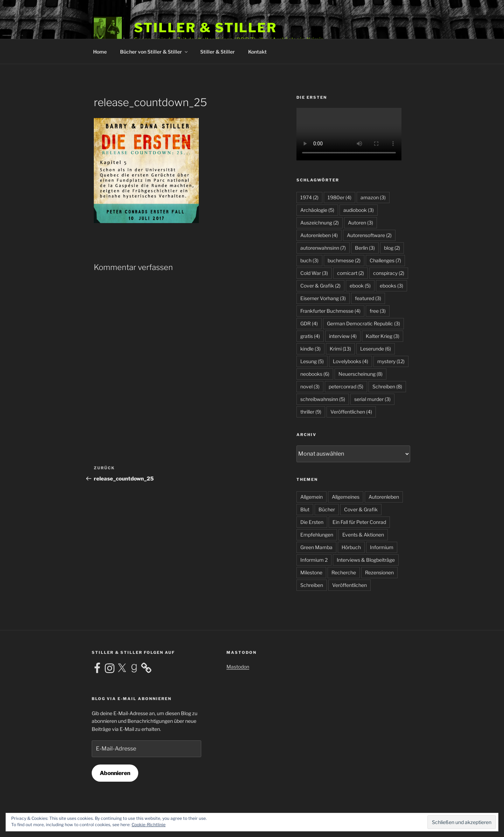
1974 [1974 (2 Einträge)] (309, 197)
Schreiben (312, 585)
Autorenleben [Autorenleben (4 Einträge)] (319, 235)
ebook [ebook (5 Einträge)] (360, 286)
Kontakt (257, 52)
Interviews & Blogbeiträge (366, 560)
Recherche (344, 572)
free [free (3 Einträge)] (378, 311)
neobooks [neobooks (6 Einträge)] (315, 374)
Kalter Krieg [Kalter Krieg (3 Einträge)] (383, 336)
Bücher (327, 509)
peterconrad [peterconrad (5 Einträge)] (346, 386)
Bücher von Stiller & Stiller (154, 52)
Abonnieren (115, 773)
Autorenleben (384, 497)
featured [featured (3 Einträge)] (368, 298)
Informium (382, 547)
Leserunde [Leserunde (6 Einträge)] (376, 349)
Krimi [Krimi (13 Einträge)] (340, 349)
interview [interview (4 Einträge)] (343, 336)
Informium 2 (314, 560)
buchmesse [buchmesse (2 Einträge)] (344, 260)
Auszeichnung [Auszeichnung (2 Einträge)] (320, 223)
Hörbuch (351, 547)
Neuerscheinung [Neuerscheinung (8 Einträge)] (360, 374)
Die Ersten (312, 522)
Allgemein (311, 497)
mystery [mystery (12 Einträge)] (391, 361)
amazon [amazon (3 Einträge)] (373, 197)
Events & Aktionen (363, 535)
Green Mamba (316, 547)
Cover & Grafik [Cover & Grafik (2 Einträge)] (320, 286)
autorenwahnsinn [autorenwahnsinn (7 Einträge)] (323, 248)
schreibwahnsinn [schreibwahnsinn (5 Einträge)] (323, 399)
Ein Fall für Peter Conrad (359, 522)
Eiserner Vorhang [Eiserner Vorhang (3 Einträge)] (323, 298)
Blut (305, 509)
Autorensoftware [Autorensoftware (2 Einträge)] (369, 235)
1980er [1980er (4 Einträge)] (339, 197)
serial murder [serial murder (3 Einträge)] (372, 399)
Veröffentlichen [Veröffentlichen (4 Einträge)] (351, 412)
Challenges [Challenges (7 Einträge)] (385, 260)
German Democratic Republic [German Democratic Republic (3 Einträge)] (363, 323)
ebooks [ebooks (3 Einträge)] (391, 286)
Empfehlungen (317, 535)
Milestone (311, 572)
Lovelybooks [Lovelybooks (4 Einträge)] (351, 361)
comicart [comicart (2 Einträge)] (351, 273)
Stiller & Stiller (205, 28)
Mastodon (238, 667)
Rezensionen (379, 572)
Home (100, 52)
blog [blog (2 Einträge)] (392, 248)
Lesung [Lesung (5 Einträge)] (312, 361)
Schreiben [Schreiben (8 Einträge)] (387, 386)
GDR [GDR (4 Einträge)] (309, 323)
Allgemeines (346, 497)
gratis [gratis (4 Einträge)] (310, 336)
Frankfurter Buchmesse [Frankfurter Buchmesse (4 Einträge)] (330, 311)
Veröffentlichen (349, 585)
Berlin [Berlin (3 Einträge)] (365, 248)
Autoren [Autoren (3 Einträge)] (360, 223)
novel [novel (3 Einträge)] (310, 386)
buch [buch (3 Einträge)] (309, 260)
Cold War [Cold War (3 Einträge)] (314, 273)
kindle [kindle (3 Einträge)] (310, 349)
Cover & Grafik (361, 509)
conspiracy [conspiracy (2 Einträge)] (389, 273)
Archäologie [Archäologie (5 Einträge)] (317, 210)
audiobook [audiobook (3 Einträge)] (359, 210)
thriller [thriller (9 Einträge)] (311, 412)
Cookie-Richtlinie (149, 825)
